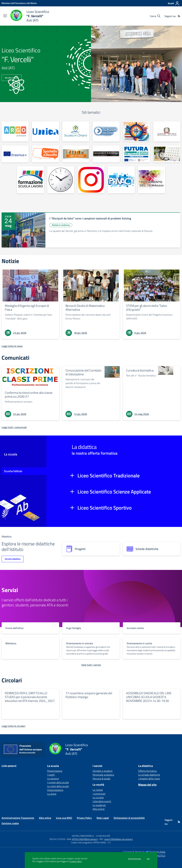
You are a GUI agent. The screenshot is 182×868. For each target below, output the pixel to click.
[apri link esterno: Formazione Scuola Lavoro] (30, 180)
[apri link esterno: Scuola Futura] (136, 154)
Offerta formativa (147, 771)
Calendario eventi (102, 801)
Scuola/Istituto (13, 471)
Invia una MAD (64, 818)
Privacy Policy (84, 818)
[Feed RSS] (179, 16)
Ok (148, 859)
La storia (52, 794)
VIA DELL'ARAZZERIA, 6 (83, 836)
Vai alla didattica (13, 559)
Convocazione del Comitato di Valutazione (83, 372)
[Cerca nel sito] (155, 16)
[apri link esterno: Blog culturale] (106, 154)
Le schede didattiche (149, 775)
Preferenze (135, 859)
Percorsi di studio (101, 779)
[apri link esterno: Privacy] (121, 180)
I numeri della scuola (58, 782)
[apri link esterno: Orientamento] (136, 131)
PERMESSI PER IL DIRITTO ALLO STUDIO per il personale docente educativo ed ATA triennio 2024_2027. (30, 697)
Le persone (53, 779)
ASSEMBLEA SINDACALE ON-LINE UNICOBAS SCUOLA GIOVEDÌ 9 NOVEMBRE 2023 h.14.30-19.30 (149, 697)
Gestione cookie (10, 823)
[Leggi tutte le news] (12, 346)
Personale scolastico (103, 775)
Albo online (99, 809)
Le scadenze (99, 805)
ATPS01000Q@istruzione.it (85, 839)
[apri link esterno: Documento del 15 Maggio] (152, 180)
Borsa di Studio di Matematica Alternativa (85, 308)
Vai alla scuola (12, 78)
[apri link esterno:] (15, 131)
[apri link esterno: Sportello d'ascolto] (45, 154)
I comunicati (99, 794)
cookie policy (76, 861)
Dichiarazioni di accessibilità (129, 818)
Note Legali (103, 818)
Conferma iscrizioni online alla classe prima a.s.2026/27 (29, 395)
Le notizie (98, 790)
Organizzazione (55, 790)
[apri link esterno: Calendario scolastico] (167, 154)
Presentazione (55, 771)
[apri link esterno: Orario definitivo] (61, 180)
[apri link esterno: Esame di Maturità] (167, 131)
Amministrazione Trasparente (18, 818)
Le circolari (98, 797)
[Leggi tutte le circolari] (13, 726)
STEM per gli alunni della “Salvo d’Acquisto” (147, 308)
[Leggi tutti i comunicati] (14, 427)
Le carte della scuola (58, 786)
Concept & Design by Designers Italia (144, 852)
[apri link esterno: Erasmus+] (15, 154)
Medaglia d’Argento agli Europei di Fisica (27, 308)
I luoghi (51, 775)
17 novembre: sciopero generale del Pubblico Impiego (89, 695)
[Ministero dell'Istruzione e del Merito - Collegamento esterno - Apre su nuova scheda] (19, 3)
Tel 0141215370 (57, 839)
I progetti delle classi (149, 779)
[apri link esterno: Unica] (45, 131)
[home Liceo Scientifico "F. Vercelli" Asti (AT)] (30, 16)
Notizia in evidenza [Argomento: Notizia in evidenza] (61, 225)
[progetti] (91, 549)
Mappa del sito (147, 785)
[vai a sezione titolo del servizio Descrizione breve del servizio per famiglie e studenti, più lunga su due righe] (30, 628)
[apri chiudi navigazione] (5, 16)
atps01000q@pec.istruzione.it (119, 839)
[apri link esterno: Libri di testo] (76, 154)
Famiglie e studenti (103, 771)
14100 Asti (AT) (103, 836)
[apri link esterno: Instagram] (91, 180)
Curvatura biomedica (140, 370)
